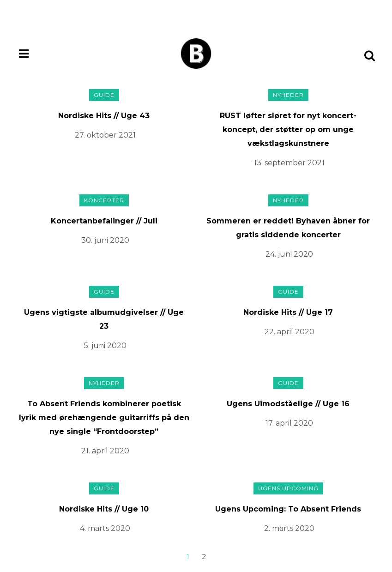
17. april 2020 (289, 423)
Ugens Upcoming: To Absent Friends (288, 509)
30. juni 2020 (105, 240)
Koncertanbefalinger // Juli (104, 221)
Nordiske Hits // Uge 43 (104, 116)
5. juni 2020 (105, 346)
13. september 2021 (289, 163)
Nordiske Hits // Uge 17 (288, 312)
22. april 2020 (289, 332)
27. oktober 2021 (105, 135)
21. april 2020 (105, 451)
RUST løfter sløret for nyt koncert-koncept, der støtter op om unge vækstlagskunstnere (288, 129)
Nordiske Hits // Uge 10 (104, 509)
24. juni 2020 (289, 254)
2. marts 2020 (289, 528)
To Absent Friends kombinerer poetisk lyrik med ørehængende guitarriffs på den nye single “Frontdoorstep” (104, 418)
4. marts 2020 (105, 528)
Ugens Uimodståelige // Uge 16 (288, 404)
